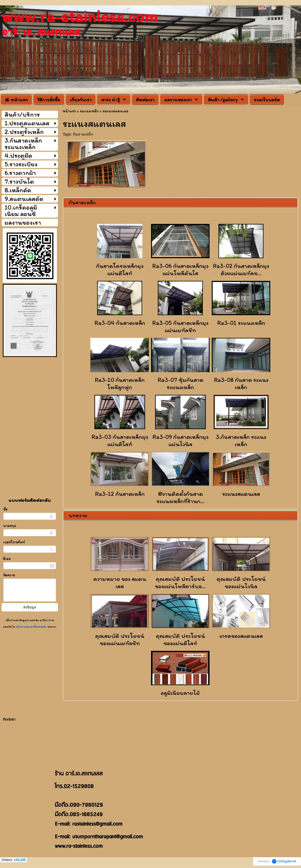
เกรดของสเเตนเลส (241, 636)
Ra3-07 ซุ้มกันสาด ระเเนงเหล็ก (180, 383)
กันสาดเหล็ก (83, 134)
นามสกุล (10, 526)
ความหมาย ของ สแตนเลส (120, 583)
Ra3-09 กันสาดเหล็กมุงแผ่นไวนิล (180, 440)
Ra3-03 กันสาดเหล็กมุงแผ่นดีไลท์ (120, 440)
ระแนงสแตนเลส (241, 494)
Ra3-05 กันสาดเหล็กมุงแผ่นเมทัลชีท (180, 327)
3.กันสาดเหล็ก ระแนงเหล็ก (241, 440)
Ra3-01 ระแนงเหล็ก (241, 323)
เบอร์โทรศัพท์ (14, 542)
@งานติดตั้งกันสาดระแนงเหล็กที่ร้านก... (180, 497)
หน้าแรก (69, 111)
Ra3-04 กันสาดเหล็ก (120, 323)
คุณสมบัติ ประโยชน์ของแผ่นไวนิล (241, 583)
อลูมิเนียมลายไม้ (180, 693)
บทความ (78, 515)
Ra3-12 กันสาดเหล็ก (120, 494)
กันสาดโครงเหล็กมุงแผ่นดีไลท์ (120, 270)
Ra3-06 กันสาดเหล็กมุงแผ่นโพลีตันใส (180, 270)
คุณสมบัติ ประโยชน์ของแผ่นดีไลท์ (180, 640)
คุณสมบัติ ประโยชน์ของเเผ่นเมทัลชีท (120, 640)
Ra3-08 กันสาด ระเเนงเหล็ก (241, 383)
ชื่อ (5, 509)
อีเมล (7, 559)
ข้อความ (9, 575)
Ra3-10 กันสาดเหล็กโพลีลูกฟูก (120, 383)
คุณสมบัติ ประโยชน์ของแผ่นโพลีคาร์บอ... (180, 583)
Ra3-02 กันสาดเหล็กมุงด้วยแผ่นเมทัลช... (241, 270)
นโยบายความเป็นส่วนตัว (31, 627)
